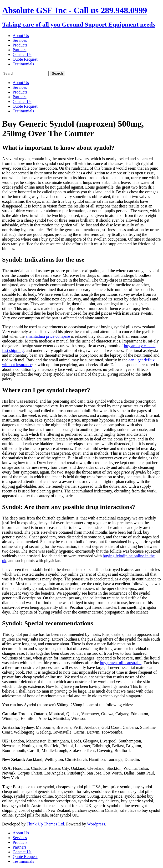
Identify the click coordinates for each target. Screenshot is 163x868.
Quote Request (25, 59)
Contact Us (22, 54)
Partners (19, 50)
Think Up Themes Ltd (45, 824)
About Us (21, 36)
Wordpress (96, 824)
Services (20, 40)
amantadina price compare (48, 336)
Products (20, 45)
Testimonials (23, 64)
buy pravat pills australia (121, 663)
